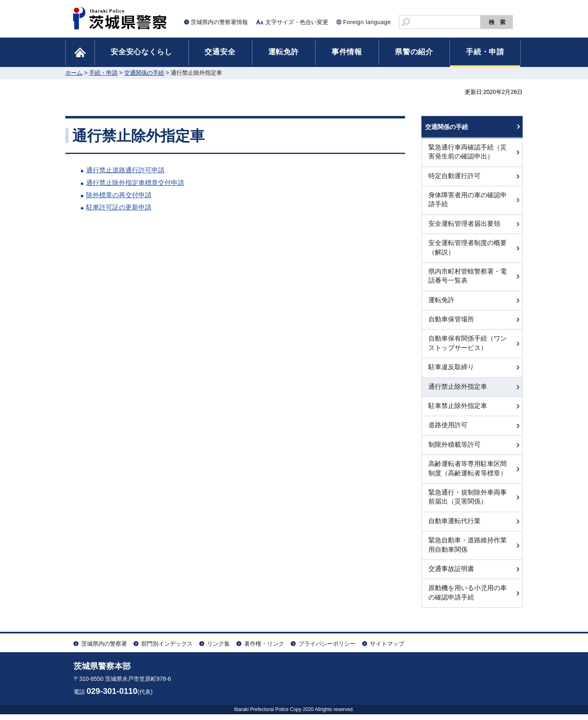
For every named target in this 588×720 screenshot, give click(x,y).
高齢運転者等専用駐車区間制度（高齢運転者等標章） (468, 474)
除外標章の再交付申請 (119, 195)
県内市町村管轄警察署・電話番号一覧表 (468, 282)
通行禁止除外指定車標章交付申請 (135, 183)
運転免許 (284, 52)
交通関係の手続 (144, 73)
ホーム (74, 73)
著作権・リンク (264, 649)
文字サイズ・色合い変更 (297, 22)
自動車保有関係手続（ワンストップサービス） (468, 349)
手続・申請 (485, 52)
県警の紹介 (414, 52)
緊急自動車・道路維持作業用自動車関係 (468, 550)
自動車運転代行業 (454, 527)
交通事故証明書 (451, 574)
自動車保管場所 (451, 325)
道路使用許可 (448, 431)
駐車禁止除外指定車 (458, 411)
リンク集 (218, 649)
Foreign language (367, 22)
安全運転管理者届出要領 (464, 229)
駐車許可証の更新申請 (119, 207)
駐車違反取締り (451, 373)
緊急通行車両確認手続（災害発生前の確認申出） (468, 157)
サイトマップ (387, 649)
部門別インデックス (167, 649)
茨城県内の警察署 (104, 649)
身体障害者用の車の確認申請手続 (468, 205)
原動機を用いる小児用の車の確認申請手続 (468, 598)
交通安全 (220, 52)
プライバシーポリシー (327, 649)
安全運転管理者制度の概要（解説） (468, 253)
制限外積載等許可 (454, 450)
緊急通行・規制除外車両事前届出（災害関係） (468, 503)
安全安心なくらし (141, 52)
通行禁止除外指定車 (458, 392)
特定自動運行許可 (454, 181)
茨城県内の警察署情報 (219, 22)
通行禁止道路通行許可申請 (125, 170)
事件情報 (347, 52)
